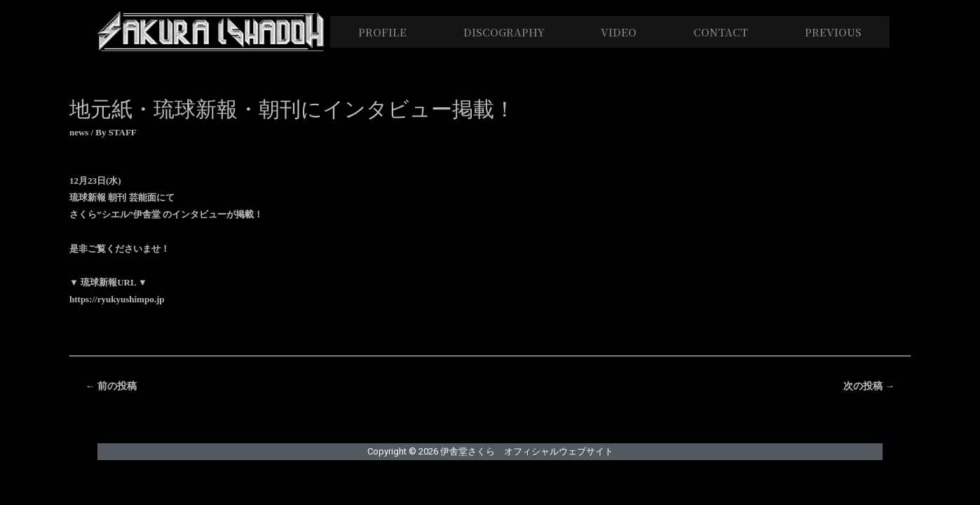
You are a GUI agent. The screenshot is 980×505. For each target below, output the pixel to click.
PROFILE (382, 32)
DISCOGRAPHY (504, 32)
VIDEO (619, 32)
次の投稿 (869, 386)
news (79, 132)
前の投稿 (111, 386)
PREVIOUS (833, 32)
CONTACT (721, 32)
